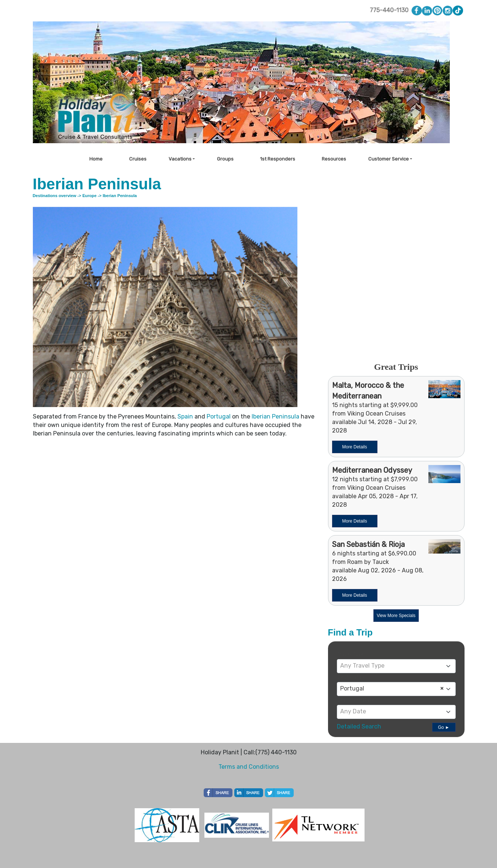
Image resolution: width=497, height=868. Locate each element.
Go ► (444, 727)
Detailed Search (359, 726)
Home (96, 159)
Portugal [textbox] (392, 689)
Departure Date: (357, 700)
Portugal (219, 416)
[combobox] (396, 666)
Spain (185, 416)
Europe (89, 196)
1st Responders (278, 159)
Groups (225, 159)
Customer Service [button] (389, 159)
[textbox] (396, 666)
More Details (354, 447)
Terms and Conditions (249, 767)
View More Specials (396, 616)
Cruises (138, 159)
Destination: (352, 677)
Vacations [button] (180, 159)
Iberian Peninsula (275, 416)
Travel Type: (351, 655)
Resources (334, 159)
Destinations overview (55, 196)
